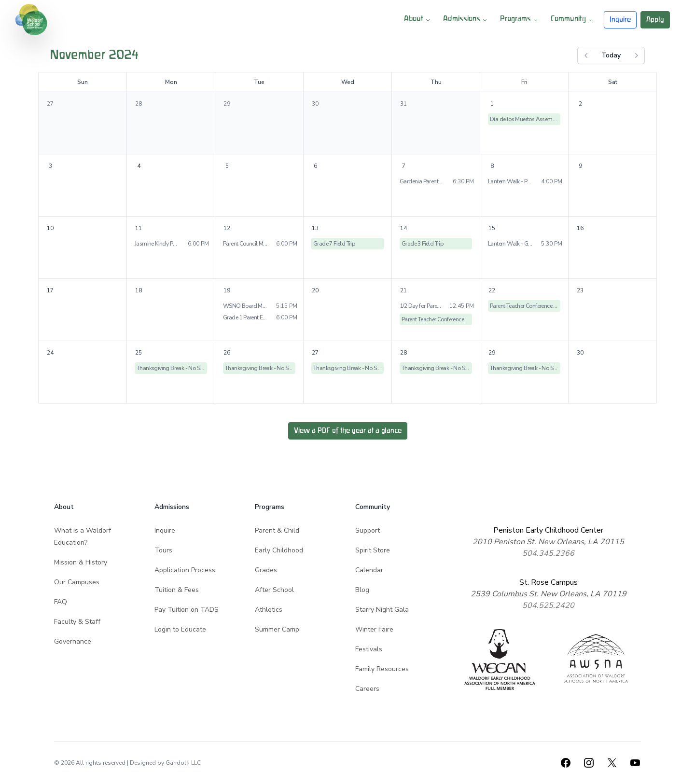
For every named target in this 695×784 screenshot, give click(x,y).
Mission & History (81, 562)
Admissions (466, 20)
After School (274, 590)
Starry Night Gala (382, 610)
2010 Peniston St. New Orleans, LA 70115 (548, 542)
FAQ (61, 602)
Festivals (369, 649)
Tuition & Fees (177, 590)
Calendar (369, 570)
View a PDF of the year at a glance (348, 431)
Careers (367, 689)
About (418, 20)
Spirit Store (373, 550)
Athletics (269, 610)
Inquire (620, 20)
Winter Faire (374, 629)
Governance (73, 641)
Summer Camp (277, 629)
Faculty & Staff (77, 622)
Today (611, 55)
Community (572, 20)
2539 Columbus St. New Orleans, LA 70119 (549, 594)
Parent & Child (277, 530)
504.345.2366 (548, 553)
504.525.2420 (548, 605)
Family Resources (382, 669)
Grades (266, 570)
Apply (655, 20)
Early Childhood (279, 550)
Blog (362, 590)
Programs (520, 20)
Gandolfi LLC (183, 763)
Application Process (185, 570)
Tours (163, 550)
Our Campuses (77, 582)
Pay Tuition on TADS (187, 610)
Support (368, 530)
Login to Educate (180, 629)
